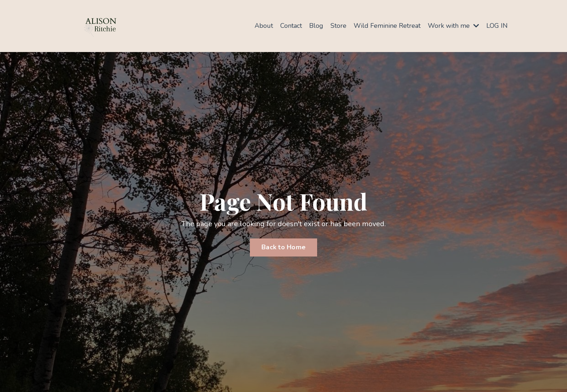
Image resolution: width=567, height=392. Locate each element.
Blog (316, 26)
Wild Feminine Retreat (387, 26)
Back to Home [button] (283, 247)
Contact (291, 26)
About (264, 26)
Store (338, 26)
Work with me (453, 26)
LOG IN (497, 26)
